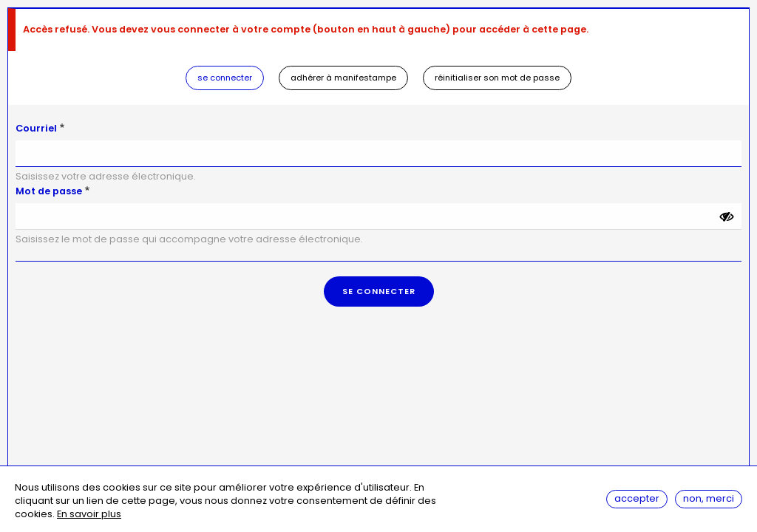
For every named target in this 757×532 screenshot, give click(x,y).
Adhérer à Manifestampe (343, 78)
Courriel (36, 128)
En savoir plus (89, 515)
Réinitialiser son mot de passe (497, 78)
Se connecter (225, 78)
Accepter (637, 498)
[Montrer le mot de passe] (727, 216)
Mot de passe (49, 191)
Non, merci (709, 498)
